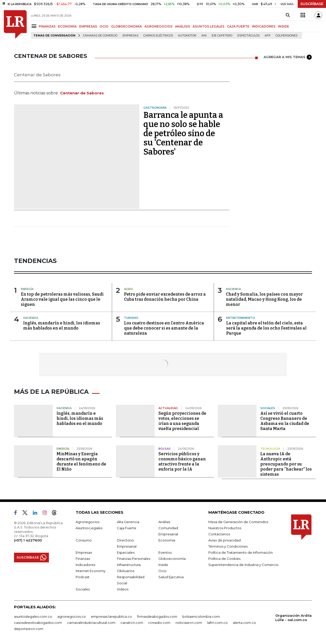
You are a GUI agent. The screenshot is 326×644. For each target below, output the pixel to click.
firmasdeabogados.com (157, 616)
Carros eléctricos (158, 36)
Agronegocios (87, 522)
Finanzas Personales (134, 559)
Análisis (164, 522)
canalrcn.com (132, 623)
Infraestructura (129, 565)
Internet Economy (91, 571)
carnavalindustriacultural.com (91, 623)
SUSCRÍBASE (312, 4)
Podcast (83, 577)
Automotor (187, 36)
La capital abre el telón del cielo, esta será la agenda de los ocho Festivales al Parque (266, 328)
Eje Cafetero (222, 36)
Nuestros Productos (225, 528)
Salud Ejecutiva (171, 577)
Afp (268, 36)
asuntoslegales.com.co (33, 616)
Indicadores (85, 565)
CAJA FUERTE (238, 26)
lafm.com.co (217, 623)
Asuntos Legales (89, 528)
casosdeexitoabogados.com (38, 623)
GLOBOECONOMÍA (126, 26)
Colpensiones (287, 36)
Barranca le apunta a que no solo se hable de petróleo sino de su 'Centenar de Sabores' (183, 133)
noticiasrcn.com (189, 623)
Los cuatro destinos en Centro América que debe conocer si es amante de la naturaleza (164, 328)
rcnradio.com (159, 623)
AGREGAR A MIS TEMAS (288, 57)
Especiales (126, 552)
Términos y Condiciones (228, 546)
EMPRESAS (88, 26)
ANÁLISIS (182, 26)
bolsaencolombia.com (201, 616)
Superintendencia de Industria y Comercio (243, 565)
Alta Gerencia (128, 522)
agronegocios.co (72, 616)
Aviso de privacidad (225, 540)
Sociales (83, 589)
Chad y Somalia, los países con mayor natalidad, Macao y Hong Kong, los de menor (264, 299)
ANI (204, 36)
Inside (163, 565)
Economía (167, 540)
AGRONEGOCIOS (158, 26)
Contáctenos (219, 534)
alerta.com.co (244, 623)
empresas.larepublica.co (111, 616)
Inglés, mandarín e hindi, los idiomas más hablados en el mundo (62, 326)
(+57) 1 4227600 (28, 540)
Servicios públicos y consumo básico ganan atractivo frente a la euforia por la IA (182, 462)
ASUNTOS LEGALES (208, 26)
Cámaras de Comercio (100, 36)
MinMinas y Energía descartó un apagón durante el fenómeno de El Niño (81, 462)
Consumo (84, 540)
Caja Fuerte (127, 528)
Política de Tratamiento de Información (241, 552)
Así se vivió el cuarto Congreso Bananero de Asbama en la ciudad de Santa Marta (285, 421)
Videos (123, 589)
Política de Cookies (224, 559)
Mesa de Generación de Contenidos (238, 522)
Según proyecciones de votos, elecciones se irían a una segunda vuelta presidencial (182, 421)
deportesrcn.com (29, 629)
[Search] (288, 15)
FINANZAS (47, 26)
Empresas (130, 36)
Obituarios (126, 571)
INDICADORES (264, 26)
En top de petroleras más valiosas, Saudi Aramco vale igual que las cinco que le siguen (62, 299)
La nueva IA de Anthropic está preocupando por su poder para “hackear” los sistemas (286, 464)
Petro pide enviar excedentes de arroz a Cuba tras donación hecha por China (165, 297)
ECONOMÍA (67, 26)
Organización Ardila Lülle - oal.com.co (294, 618)
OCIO (104, 26)
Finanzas (83, 559)
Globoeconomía (172, 559)
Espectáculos (248, 36)
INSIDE (283, 26)
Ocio (162, 571)
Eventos (165, 552)
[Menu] (35, 26)
